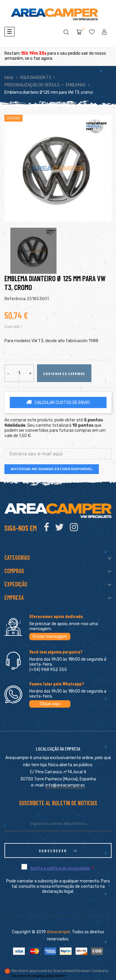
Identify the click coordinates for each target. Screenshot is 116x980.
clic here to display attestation (39, 976)
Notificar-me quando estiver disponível (52, 469)
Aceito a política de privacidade (60, 868)
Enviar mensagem (50, 637)
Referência (15, 299)
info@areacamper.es (65, 785)
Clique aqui (50, 704)
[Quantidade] (19, 373)
